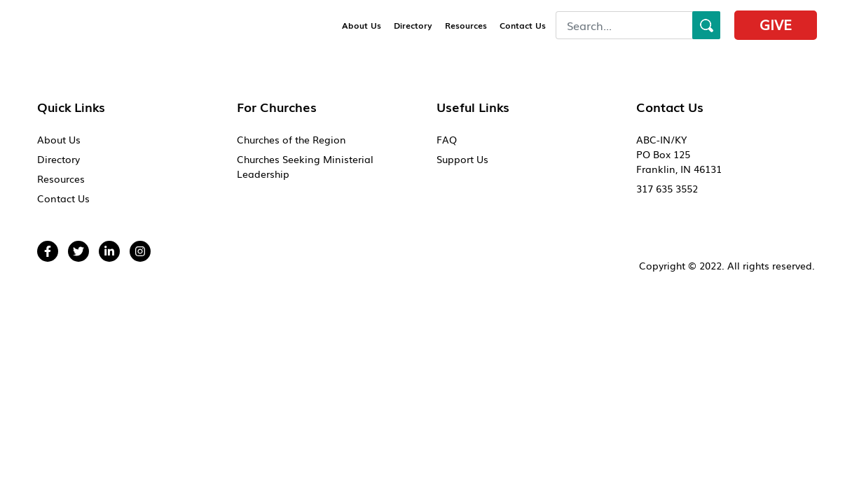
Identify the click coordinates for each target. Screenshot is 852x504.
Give (776, 24)
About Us (362, 25)
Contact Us (523, 25)
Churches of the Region (291, 139)
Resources (466, 25)
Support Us (462, 159)
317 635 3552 (667, 188)
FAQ (447, 139)
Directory (413, 25)
